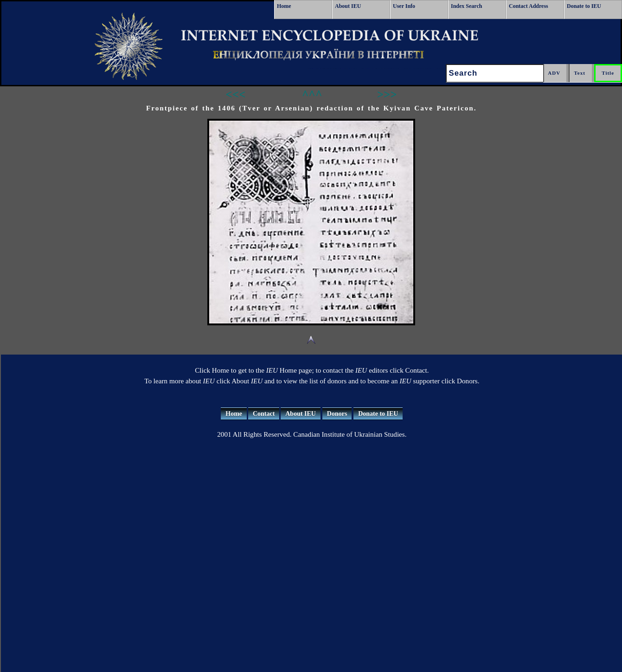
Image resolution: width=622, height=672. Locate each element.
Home (284, 6)
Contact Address (529, 6)
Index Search (466, 6)
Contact (264, 414)
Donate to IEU (584, 6)
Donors (337, 414)
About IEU (348, 6)
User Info (404, 6)
